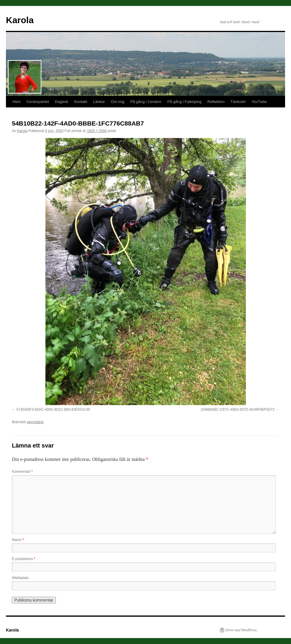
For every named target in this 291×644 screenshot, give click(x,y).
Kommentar (22, 472)
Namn (18, 540)
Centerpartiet (38, 102)
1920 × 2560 (97, 131)
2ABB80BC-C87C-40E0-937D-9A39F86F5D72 (238, 410)
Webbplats (20, 578)
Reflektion (216, 102)
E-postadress (24, 559)
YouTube (259, 102)
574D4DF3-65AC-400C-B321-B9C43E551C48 (53, 410)
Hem (16, 102)
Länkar (99, 102)
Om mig (118, 102)
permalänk (35, 422)
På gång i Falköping (185, 102)
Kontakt (80, 102)
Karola (20, 20)
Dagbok (62, 102)
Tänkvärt (238, 102)
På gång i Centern (146, 102)
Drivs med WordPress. (242, 630)
